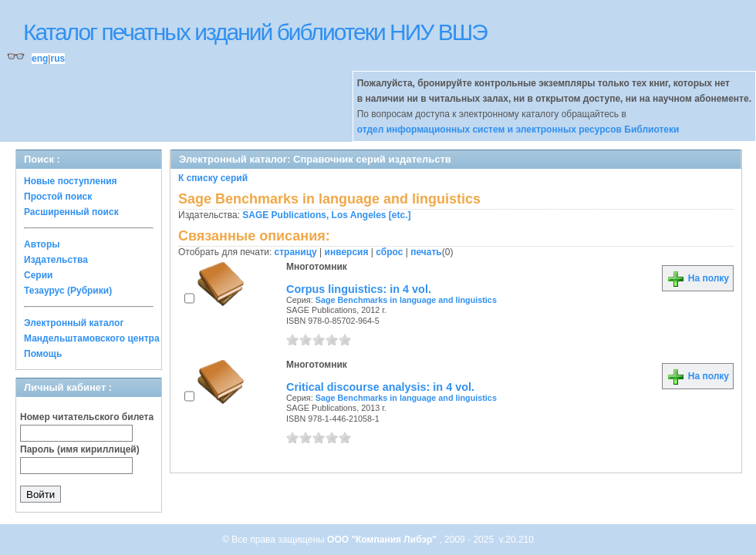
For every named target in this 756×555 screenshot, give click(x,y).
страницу (296, 252)
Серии (38, 275)
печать (426, 252)
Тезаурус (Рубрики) (68, 291)
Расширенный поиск (71, 212)
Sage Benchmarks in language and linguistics (406, 300)
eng (40, 59)
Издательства (56, 260)
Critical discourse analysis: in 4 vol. (380, 387)
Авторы (42, 244)
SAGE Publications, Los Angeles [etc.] (326, 215)
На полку (698, 278)
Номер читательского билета (87, 417)
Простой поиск (58, 197)
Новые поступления (71, 181)
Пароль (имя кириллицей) (80, 449)
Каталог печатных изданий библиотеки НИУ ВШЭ (255, 32)
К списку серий (213, 178)
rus (57, 59)
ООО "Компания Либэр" (383, 540)
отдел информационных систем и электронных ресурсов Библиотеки (518, 129)
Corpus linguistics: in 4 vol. (359, 289)
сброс (389, 252)
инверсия (347, 252)
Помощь (43, 354)
